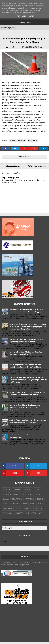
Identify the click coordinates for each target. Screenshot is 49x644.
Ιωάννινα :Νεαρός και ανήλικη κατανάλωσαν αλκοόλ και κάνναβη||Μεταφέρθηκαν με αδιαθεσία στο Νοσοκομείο (28, 380)
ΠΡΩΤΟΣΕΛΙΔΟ (33, 141)
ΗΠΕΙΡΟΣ (13, 141)
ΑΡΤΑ (5, 494)
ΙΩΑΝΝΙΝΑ (22, 141)
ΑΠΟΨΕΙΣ (37, 489)
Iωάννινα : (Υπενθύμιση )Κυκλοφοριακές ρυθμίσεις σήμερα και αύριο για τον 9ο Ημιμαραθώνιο (25, 407)
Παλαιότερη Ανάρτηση (37, 166)
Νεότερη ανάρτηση (12, 166)
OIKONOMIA (17, 489)
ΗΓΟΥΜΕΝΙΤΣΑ (29, 499)
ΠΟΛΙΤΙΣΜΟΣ (28, 508)
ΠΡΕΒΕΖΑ (39, 508)
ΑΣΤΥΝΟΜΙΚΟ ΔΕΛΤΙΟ (17, 494)
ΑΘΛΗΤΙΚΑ (27, 489)
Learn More (21, 16)
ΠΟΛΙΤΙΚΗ (18, 508)
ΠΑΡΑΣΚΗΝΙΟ (7, 508)
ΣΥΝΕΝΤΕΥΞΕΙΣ (31, 513)
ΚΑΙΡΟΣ (33, 504)
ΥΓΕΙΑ (41, 513)
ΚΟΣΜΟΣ (41, 504)
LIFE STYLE (7, 489)
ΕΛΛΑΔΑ (6, 499)
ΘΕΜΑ (5, 504)
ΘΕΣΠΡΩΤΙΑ (14, 504)
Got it (31, 16)
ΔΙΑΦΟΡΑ (38, 494)
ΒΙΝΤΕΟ (30, 494)
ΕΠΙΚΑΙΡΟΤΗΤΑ (17, 499)
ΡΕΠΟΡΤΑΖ (19, 513)
